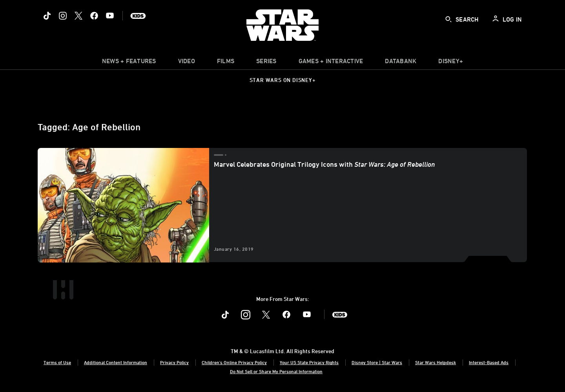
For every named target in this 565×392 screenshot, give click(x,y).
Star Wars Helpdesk (436, 362)
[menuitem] (187, 63)
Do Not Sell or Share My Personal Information (276, 371)
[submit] (448, 19)
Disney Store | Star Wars (377, 362)
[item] (129, 63)
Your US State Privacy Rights (309, 362)
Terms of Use (57, 362)
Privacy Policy (174, 362)
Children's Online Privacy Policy (234, 362)
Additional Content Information (116, 362)
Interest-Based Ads (489, 362)
